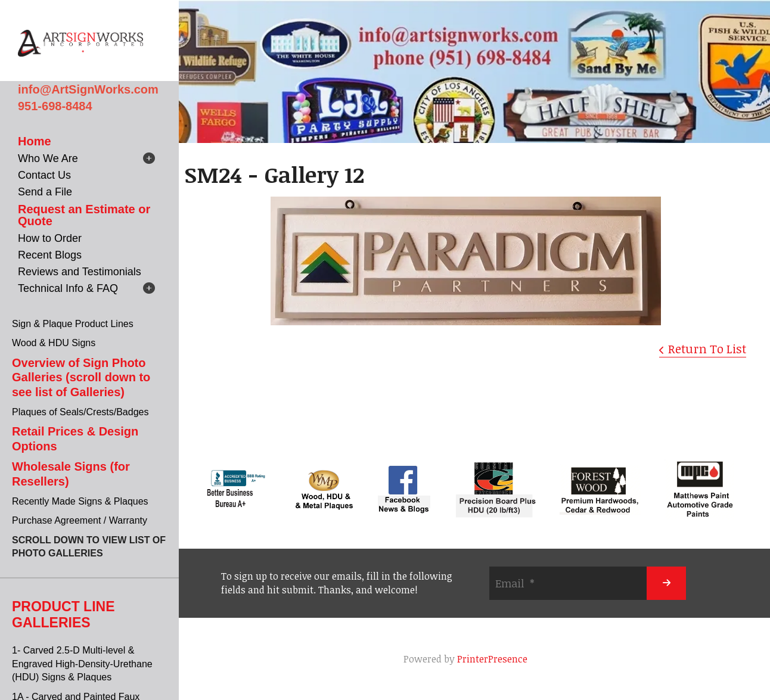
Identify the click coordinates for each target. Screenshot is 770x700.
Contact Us (44, 175)
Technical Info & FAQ (68, 288)
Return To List (707, 349)
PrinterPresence (492, 659)
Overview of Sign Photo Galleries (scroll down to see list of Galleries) (81, 377)
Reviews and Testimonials (80, 272)
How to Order (50, 238)
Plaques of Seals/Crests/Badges (80, 412)
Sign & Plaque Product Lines (73, 324)
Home (35, 141)
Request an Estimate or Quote (84, 215)
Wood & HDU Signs (54, 343)
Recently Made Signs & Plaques (80, 501)
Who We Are (48, 158)
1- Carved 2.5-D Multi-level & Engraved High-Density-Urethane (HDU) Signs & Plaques (82, 664)
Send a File (45, 192)
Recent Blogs (50, 255)
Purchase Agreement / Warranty (80, 520)
